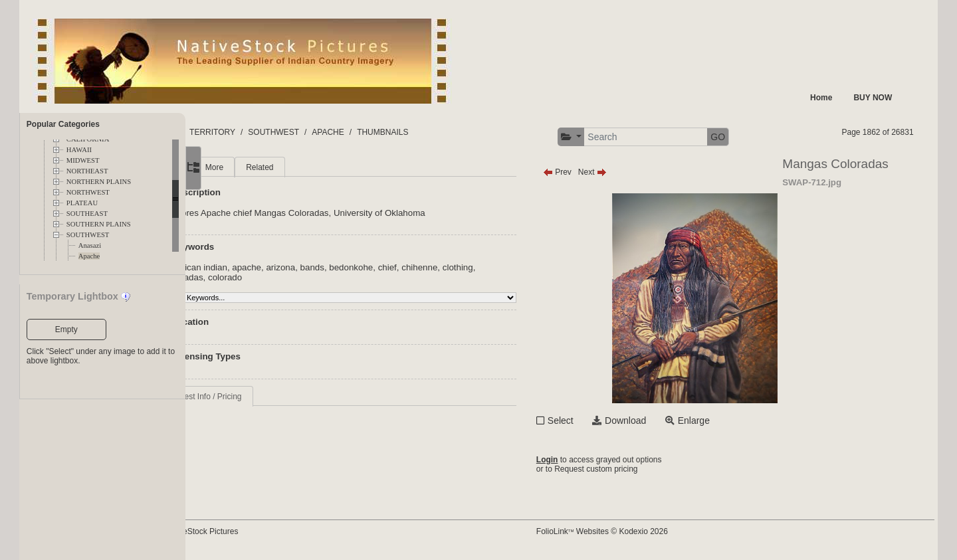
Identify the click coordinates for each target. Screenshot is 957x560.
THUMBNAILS (473, 132)
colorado (299, 277)
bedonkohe (425, 267)
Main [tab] (249, 167)
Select (602, 420)
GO (760, 137)
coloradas (259, 277)
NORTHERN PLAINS (99, 182)
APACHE (418, 132)
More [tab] (289, 167)
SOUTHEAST (87, 214)
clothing (532, 267)
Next (634, 172)
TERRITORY (303, 132)
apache (321, 267)
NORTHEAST (87, 171)
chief (462, 267)
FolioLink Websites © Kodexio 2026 (644, 531)
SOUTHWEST (88, 235)
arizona (355, 267)
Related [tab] (334, 167)
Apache (89, 256)
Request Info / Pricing (278, 397)
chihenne (494, 267)
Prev (599, 172)
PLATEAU (82, 203)
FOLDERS (248, 132)
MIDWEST (83, 160)
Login (589, 460)
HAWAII (79, 150)
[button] (613, 137)
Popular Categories (63, 124)
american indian (270, 267)
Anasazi (90, 245)
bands (387, 267)
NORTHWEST (88, 192)
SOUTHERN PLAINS (99, 224)
